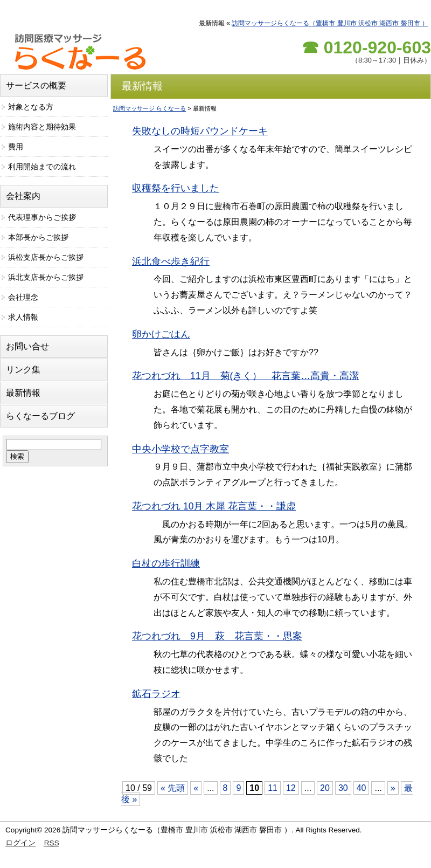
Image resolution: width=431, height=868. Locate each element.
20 (325, 788)
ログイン (20, 843)
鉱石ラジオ (156, 694)
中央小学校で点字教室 (180, 449)
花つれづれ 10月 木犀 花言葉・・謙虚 (214, 506)
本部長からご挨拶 (38, 237)
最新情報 (23, 393)
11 (273, 788)
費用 (16, 147)
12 (291, 788)
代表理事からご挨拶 (42, 217)
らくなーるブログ (40, 416)
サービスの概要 (36, 85)
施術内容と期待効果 (42, 127)
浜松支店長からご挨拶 (46, 257)
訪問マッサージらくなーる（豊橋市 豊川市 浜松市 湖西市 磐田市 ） (330, 23)
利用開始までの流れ (42, 167)
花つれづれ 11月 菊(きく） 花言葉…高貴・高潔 (245, 376)
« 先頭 (173, 788)
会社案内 (23, 196)
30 (343, 788)
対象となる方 (31, 107)
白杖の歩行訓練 (166, 563)
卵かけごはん (161, 334)
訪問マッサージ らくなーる (150, 108)
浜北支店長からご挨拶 (46, 277)
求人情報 (23, 317)
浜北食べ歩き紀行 (171, 261)
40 (362, 788)
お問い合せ (27, 346)
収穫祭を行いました (176, 188)
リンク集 (23, 370)
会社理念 (23, 297)
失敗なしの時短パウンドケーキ (200, 131)
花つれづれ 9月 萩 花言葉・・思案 (217, 636)
